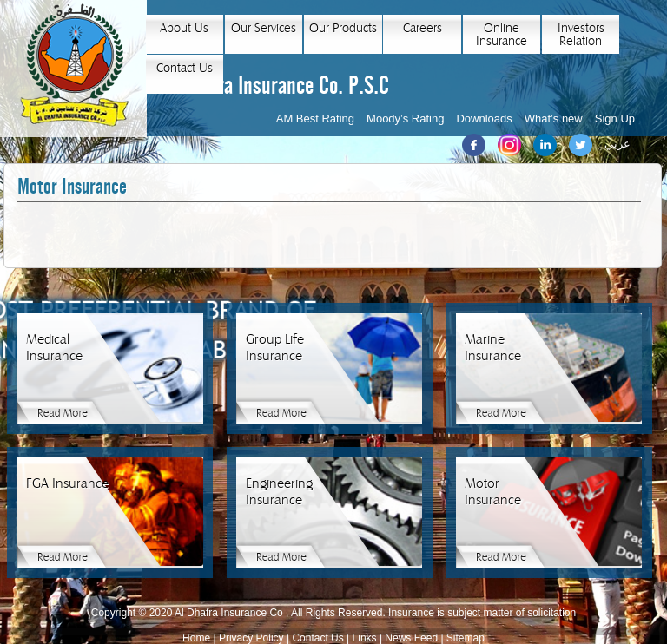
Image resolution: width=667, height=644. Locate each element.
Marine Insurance (493, 348)
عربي (617, 144)
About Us (184, 28)
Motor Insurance (72, 187)
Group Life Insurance (275, 348)
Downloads (484, 118)
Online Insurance (502, 35)
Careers (423, 28)
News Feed (411, 638)
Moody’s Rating (405, 118)
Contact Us (185, 68)
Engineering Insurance (279, 492)
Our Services (264, 28)
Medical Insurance (54, 348)
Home (196, 638)
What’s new (554, 118)
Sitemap (466, 638)
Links (365, 638)
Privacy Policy (251, 638)
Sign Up (615, 118)
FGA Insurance (67, 483)
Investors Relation (581, 35)
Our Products (343, 28)
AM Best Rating (315, 118)
